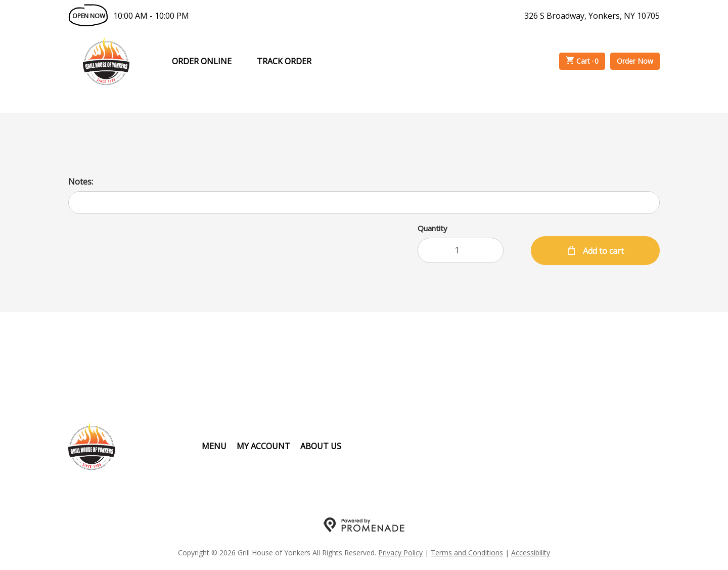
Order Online (202, 61)
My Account (263, 446)
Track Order (284, 61)
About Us (321, 446)
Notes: (81, 182)
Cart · (582, 61)
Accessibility (531, 553)
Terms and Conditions (467, 553)
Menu (214, 446)
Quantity (433, 228)
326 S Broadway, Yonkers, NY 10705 (592, 16)
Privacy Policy (400, 553)
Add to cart (602, 251)
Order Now (635, 61)
